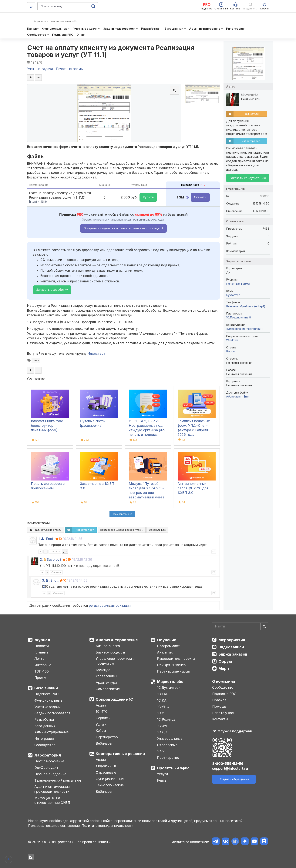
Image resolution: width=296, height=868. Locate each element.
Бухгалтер (233, 295)
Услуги (101, 724)
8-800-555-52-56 (228, 764)
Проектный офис (173, 768)
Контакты (220, 719)
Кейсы (101, 731)
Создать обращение (234, 779)
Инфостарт (96, 354)
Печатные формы (238, 284)
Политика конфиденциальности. (108, 826)
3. (43, 580)
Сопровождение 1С (114, 699)
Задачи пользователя (52, 713)
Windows (232, 340)
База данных (45, 726)
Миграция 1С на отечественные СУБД (52, 800)
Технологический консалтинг (58, 780)
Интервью (43, 665)
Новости (42, 646)
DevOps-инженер (171, 665)
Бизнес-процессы (110, 652)
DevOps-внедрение (50, 774)
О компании (224, 681)
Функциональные (48, 700)
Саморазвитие (108, 689)
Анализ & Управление (117, 640)
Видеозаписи (231, 647)
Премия (41, 678)
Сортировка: (122, 530)
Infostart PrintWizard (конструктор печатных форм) (47, 426)
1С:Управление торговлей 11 (245, 329)
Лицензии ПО (107, 766)
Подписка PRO (47, 694)
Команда (103, 670)
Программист (168, 646)
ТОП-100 (42, 671)
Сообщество (45, 745)
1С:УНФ (163, 707)
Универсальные (170, 738)
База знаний (46, 688)
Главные (41, 652)
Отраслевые (106, 772)
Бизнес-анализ (108, 646)
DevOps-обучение (49, 761)
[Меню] (31, 6)
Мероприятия (232, 640)
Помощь (219, 706)
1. (39, 539)
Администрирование (51, 732)
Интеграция (44, 738)
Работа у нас (223, 713)
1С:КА (162, 700)
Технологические (110, 785)
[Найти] (264, 626)
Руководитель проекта (176, 658)
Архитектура (106, 682)
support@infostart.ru (230, 768)
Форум (225, 661)
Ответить (55, 552)
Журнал (42, 640)
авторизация (120, 606)
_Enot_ (50, 539)
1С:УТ (162, 713)
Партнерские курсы (173, 671)
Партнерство (107, 737)
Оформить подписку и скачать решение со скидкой (123, 228)
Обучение (167, 640)
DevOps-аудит (46, 768)
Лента (39, 658)
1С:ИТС (102, 712)
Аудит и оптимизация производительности (52, 789)
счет (36, 360)
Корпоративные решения (120, 754)
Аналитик (165, 652)
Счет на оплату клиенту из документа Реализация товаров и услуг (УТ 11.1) (111, 51)
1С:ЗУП (163, 726)
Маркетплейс (170, 682)
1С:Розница (166, 719)
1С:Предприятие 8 (239, 317)
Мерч (224, 669)
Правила (219, 700)
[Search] (240, 626)
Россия (231, 351)
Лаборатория (48, 755)
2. (41, 560)
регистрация (99, 606)
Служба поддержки (235, 731)
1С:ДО (162, 732)
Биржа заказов (233, 654)
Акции (101, 705)
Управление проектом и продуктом (115, 661)
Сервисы (103, 718)
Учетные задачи (47, 707)
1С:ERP (163, 694)
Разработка (44, 719)
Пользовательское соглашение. (54, 826)
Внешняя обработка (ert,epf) (246, 306)
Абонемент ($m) (237, 396)
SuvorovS (54, 560)
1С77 (161, 751)
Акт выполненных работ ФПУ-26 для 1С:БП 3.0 (193, 488)
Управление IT (107, 676)
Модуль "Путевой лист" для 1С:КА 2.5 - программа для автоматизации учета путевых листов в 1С (147, 493)
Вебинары (104, 743)
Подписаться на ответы (46, 530)
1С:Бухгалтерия (170, 688)
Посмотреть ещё (122, 514)
